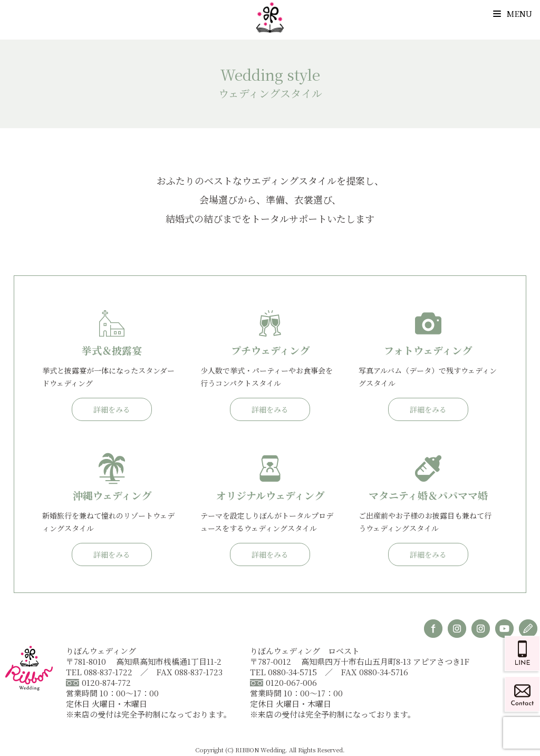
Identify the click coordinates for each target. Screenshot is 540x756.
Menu (513, 13)
